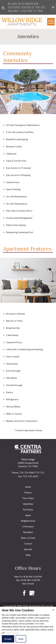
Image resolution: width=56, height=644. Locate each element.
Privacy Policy (12, 633)
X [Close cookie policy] (53, 610)
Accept (8, 639)
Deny (21, 639)
